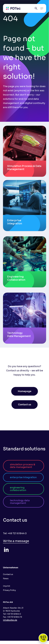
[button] (42, 8)
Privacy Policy (9, 590)
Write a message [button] (16, 541)
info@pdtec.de (10, 620)
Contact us (8, 574)
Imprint (7, 586)
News (6, 579)
